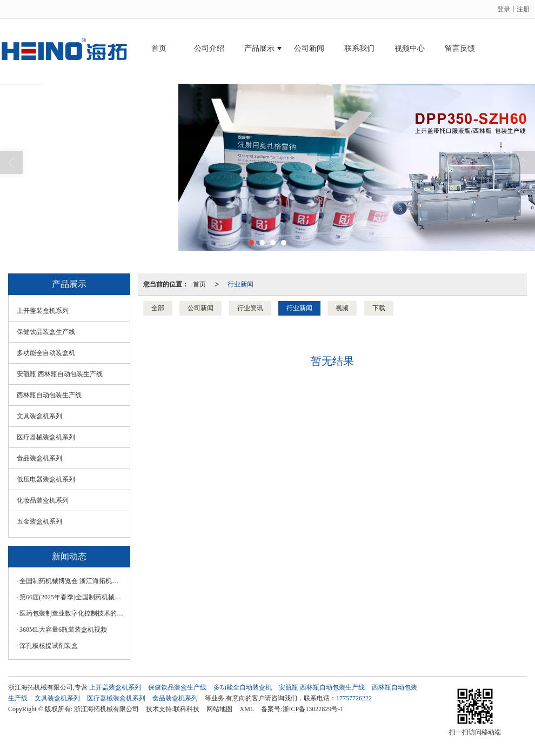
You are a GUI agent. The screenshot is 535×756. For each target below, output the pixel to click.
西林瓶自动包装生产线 (49, 395)
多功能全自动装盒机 (46, 353)
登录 (504, 9)
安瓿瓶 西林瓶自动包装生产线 (60, 374)
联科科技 (186, 709)
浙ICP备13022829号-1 (313, 709)
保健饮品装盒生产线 (46, 332)
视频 (342, 308)
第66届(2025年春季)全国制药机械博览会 (72, 597)
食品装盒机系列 (39, 458)
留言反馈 (460, 48)
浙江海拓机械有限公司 (106, 709)
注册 (523, 9)
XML (247, 709)
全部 (158, 308)
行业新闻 (240, 284)
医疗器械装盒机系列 (46, 437)
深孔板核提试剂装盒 (49, 646)
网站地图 (219, 709)
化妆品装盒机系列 (43, 500)
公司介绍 (209, 48)
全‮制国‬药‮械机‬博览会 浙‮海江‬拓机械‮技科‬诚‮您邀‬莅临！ (72, 581)
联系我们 (359, 48)
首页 (159, 48)
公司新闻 (309, 48)
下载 (379, 308)
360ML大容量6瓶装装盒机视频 (63, 630)
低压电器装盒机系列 (46, 479)
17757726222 (354, 698)
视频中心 (410, 48)
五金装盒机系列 (39, 521)
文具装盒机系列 (39, 416)
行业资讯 (250, 308)
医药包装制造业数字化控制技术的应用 (72, 613)
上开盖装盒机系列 (43, 311)
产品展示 (259, 48)
